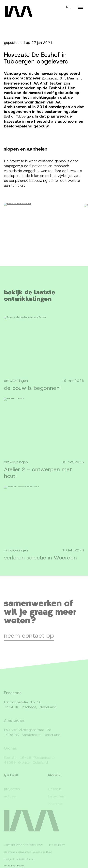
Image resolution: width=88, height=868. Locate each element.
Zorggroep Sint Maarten (61, 79)
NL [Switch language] (68, 7)
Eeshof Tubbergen (18, 118)
